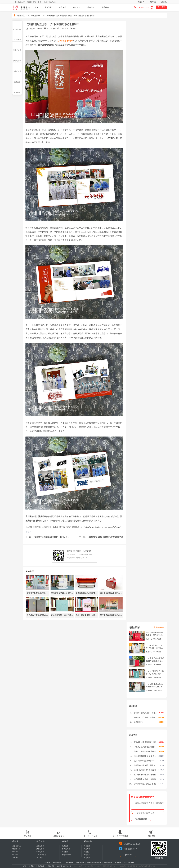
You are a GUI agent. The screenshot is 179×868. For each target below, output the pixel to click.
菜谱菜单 (17, 82)
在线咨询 (162, 7)
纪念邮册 (87, 849)
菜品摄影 (65, 852)
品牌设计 (48, 7)
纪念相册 (62, 7)
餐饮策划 (77, 7)
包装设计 (15, 857)
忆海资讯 (36, 16)
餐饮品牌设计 (67, 849)
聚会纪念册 (17, 61)
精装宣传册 (16, 849)
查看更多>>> (159, 627)
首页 (37, 7)
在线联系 (128, 855)
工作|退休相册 (41, 855)
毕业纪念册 (17, 50)
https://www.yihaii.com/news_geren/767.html (102, 527)
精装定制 (91, 7)
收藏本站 (164, 2)
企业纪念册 (17, 71)
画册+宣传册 (17, 29)
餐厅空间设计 (67, 855)
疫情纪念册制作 (66, 41)
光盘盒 (86, 852)
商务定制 (87, 858)
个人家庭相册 (49, 16)
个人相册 (39, 858)
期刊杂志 (15, 854)
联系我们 (153, 2)
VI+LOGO (17, 40)
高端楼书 (87, 855)
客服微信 (141, 2)
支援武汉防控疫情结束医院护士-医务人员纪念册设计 (55, 537)
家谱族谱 (17, 93)
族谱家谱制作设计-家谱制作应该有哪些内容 (106, 537)
